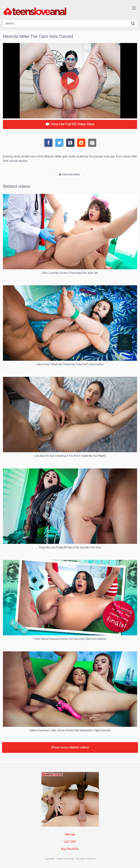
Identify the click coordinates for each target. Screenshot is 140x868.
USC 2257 (70, 842)
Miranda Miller (69, 174)
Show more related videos (70, 747)
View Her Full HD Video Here (70, 124)
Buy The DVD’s (70, 849)
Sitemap (70, 834)
